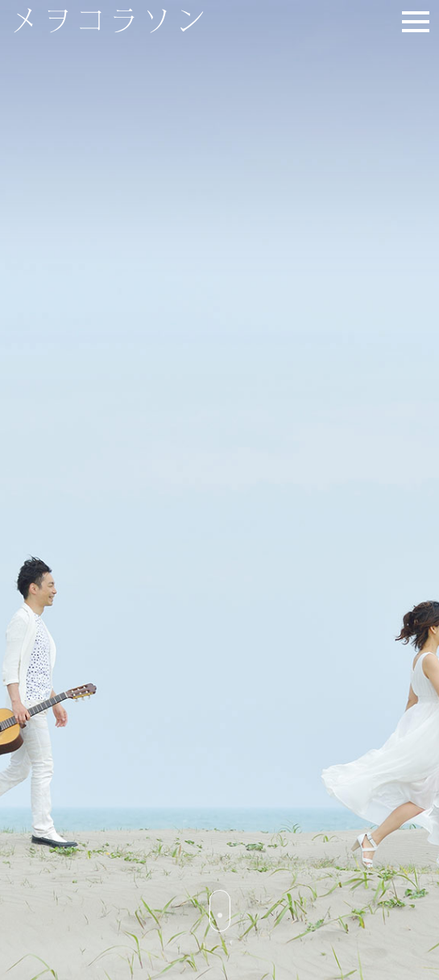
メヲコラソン (126, 21)
